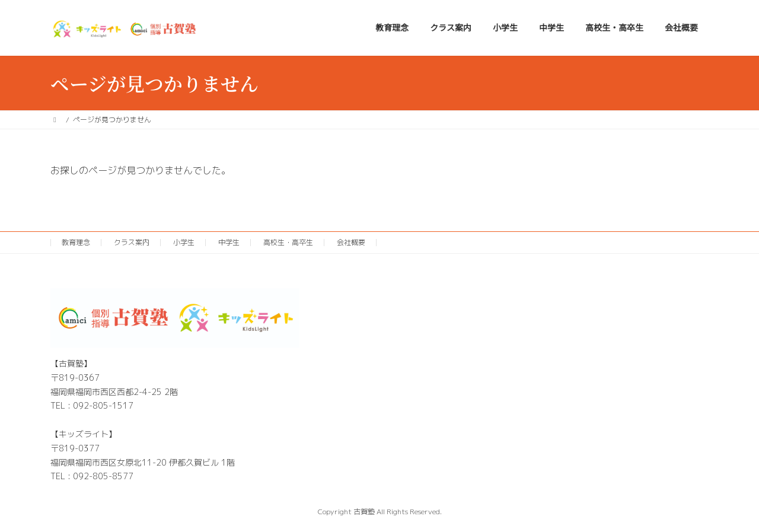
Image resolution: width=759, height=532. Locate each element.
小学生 (184, 242)
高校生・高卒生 (288, 242)
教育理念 (76, 242)
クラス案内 (132, 242)
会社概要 (351, 242)
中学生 (229, 242)
